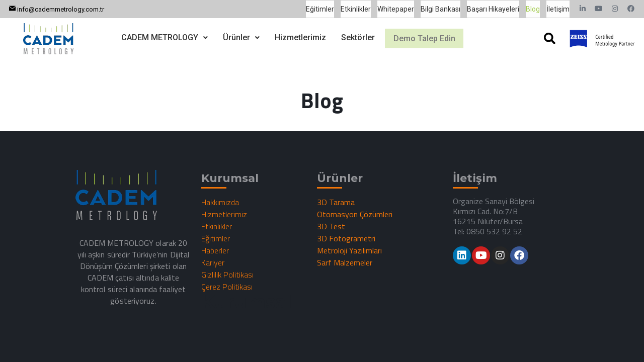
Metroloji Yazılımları (349, 250)
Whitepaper (396, 9)
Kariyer (213, 262)
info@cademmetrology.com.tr (61, 9)
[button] (158, 37)
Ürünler (235, 36)
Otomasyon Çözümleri (355, 214)
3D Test (331, 226)
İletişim (558, 9)
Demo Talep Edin (424, 38)
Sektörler (351, 36)
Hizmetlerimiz (294, 36)
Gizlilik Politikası (227, 275)
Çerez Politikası (227, 287)
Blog (533, 9)
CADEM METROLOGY (158, 36)
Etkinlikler (356, 9)
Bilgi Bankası (440, 9)
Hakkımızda (220, 202)
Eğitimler (320, 9)
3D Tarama (336, 202)
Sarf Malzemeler (345, 262)
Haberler (215, 250)
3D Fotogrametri (346, 238)
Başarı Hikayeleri (493, 9)
